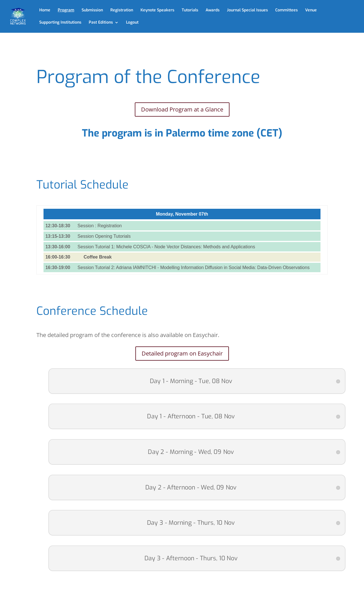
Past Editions (101, 23)
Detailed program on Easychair (182, 353)
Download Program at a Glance (182, 109)
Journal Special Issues (247, 11)
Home (45, 11)
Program (66, 11)
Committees (287, 11)
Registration (122, 11)
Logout (132, 23)
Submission (92, 11)
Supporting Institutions (60, 23)
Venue (311, 11)
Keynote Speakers (157, 11)
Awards (213, 11)
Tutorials (190, 11)
